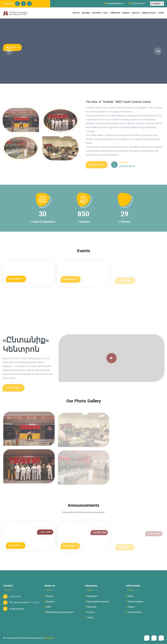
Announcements (135, 602)
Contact (161, 13)
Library (89, 617)
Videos (130, 607)
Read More (16, 548)
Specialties (86, 13)
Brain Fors (49, 638)
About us (76, 13)
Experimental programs (97, 602)
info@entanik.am (114, 3)
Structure (49, 602)
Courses (90, 612)
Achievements (134, 612)
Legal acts (136, 13)
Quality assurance (149, 13)
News (106, 13)
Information (97, 13)
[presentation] (9, 51)
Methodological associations (59, 612)
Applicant (126, 13)
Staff (48, 607)
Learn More (16, 281)
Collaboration (115, 13)
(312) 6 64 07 (137, 3)
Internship (91, 607)
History (49, 596)
